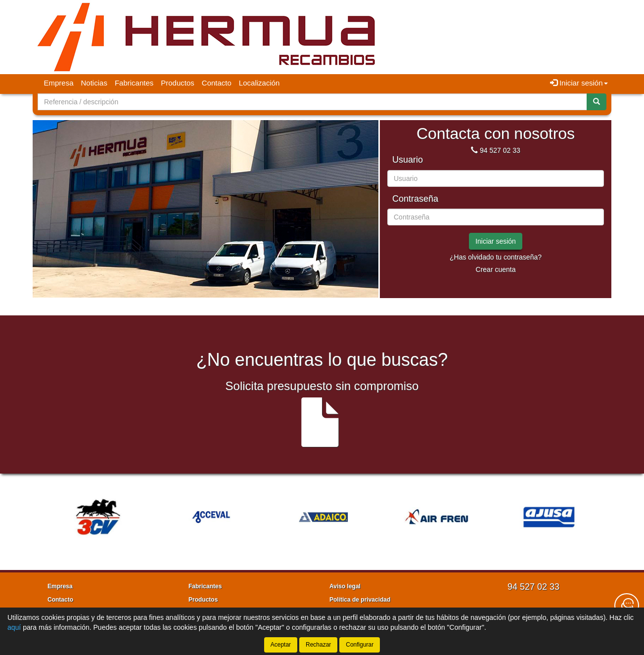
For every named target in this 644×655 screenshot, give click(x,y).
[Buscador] (312, 102)
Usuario (408, 160)
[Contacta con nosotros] (627, 606)
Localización (259, 83)
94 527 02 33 (500, 150)
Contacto (217, 83)
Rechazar (318, 645)
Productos (178, 83)
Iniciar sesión (496, 241)
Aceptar (281, 645)
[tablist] (206, 196)
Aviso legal (345, 586)
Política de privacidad (360, 600)
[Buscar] (597, 102)
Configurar (360, 645)
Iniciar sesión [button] (579, 83)
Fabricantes (134, 83)
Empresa (59, 83)
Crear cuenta (496, 269)
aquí (14, 627)
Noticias (94, 83)
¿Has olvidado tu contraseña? (496, 257)
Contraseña (415, 199)
